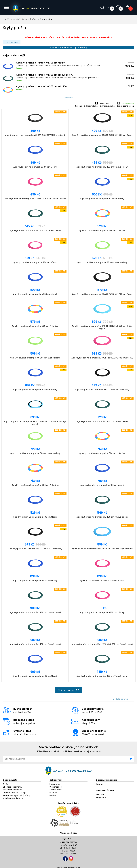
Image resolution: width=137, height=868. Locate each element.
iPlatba (53, 795)
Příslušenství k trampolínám (22, 19)
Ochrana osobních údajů (14, 793)
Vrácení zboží (56, 787)
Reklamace (55, 784)
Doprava (53, 793)
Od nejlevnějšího (107, 106)
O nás (5, 784)
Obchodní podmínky (12, 787)
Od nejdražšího (91, 106)
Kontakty (100, 784)
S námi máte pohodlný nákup (17, 795)
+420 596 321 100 (68, 842)
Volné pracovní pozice (13, 798)
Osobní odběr (56, 790)
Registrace (101, 797)
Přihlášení (101, 795)
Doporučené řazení (126, 106)
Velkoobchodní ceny (12, 790)
